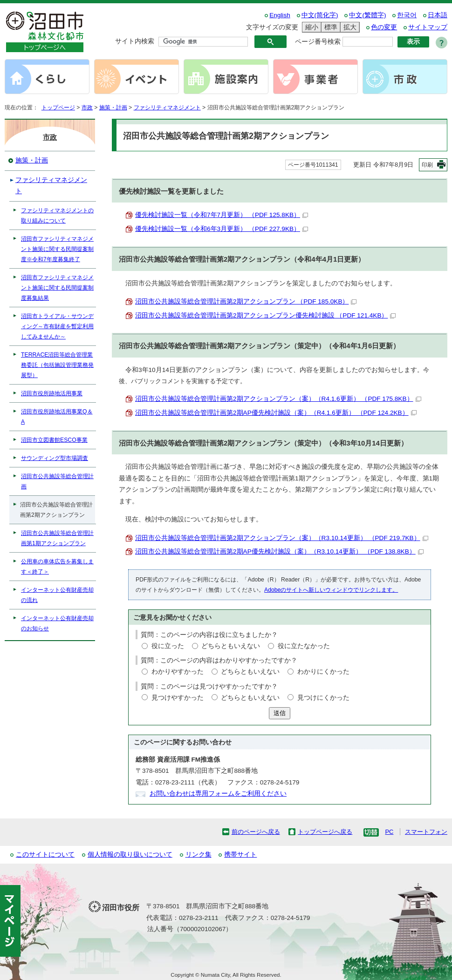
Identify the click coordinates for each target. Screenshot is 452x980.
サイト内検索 (135, 41)
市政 (87, 108)
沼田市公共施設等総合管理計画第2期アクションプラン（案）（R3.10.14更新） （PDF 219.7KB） (282, 538)
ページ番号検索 (318, 42)
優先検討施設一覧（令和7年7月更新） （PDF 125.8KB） (222, 215)
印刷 (427, 165)
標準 (329, 27)
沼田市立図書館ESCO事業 (54, 440)
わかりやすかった (178, 672)
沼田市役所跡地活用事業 (52, 393)
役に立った (168, 646)
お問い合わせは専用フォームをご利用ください (218, 794)
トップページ (58, 108)
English (280, 15)
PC (389, 832)
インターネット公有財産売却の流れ (57, 595)
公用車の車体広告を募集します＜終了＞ (57, 567)
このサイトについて (45, 855)
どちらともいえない (231, 646)
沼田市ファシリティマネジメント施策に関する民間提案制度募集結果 (57, 288)
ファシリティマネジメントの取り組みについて (57, 216)
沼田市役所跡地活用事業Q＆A (57, 417)
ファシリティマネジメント (167, 108)
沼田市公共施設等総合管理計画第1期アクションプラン (57, 538)
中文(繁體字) (367, 15)
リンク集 (199, 855)
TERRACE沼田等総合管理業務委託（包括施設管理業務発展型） (57, 365)
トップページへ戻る (325, 832)
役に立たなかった (304, 646)
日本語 (438, 15)
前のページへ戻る (256, 832)
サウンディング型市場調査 (55, 458)
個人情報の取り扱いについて (130, 855)
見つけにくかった (323, 698)
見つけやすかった (178, 698)
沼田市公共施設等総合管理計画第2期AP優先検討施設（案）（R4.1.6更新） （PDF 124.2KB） (276, 413)
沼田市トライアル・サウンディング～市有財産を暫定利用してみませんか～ (57, 326)
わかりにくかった (323, 672)
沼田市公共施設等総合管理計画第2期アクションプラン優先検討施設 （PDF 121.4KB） (265, 315)
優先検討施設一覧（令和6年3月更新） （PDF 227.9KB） (222, 229)
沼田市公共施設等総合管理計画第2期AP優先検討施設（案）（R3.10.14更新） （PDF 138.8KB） (279, 551)
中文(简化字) (320, 15)
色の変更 (384, 27)
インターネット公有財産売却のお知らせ (57, 623)
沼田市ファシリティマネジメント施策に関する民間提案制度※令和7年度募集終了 (57, 249)
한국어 (407, 15)
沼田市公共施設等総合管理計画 (57, 481)
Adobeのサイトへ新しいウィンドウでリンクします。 (331, 590)
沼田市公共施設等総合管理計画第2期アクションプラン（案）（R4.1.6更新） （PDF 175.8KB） (278, 399)
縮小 (310, 27)
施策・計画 (113, 108)
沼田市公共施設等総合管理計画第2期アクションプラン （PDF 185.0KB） (246, 301)
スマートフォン (426, 832)
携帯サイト (240, 855)
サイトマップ (428, 27)
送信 (280, 713)
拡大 (349, 27)
